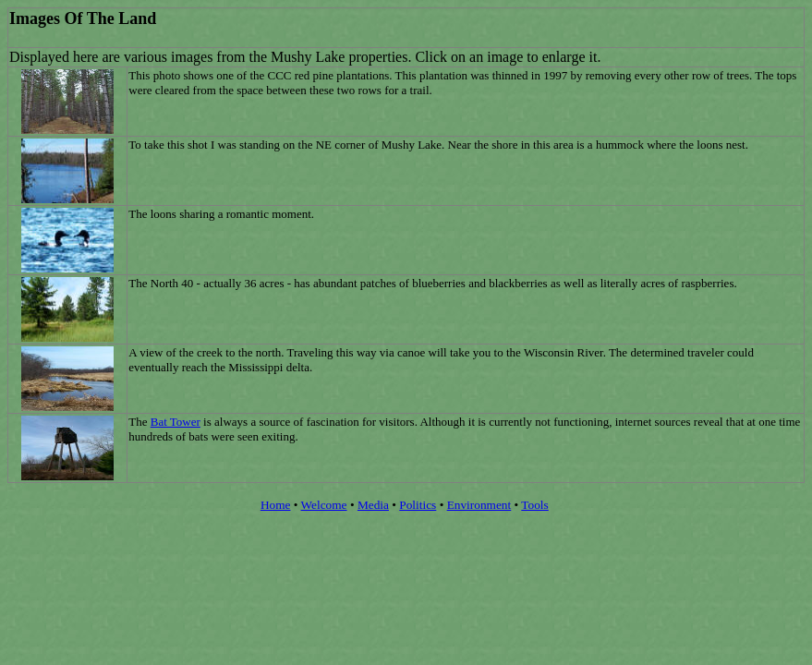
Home (276, 505)
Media (373, 505)
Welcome (324, 505)
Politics (418, 505)
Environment (479, 505)
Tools (534, 505)
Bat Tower (176, 422)
